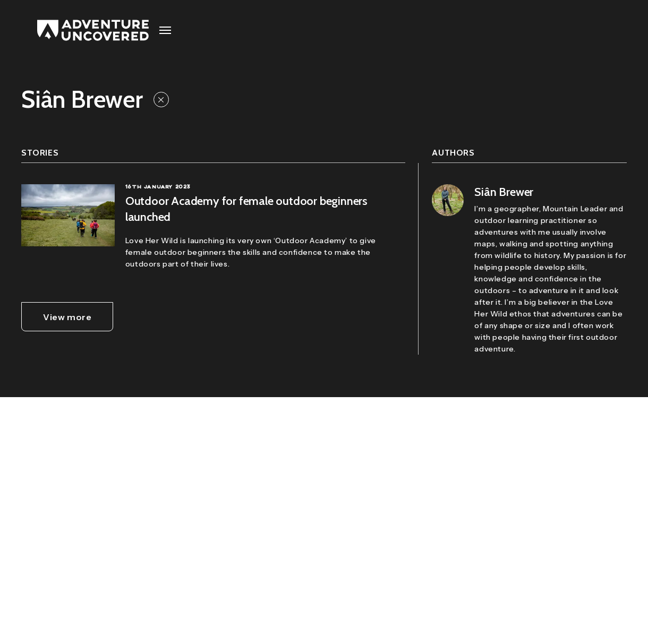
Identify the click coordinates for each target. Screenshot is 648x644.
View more (67, 317)
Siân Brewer (504, 192)
